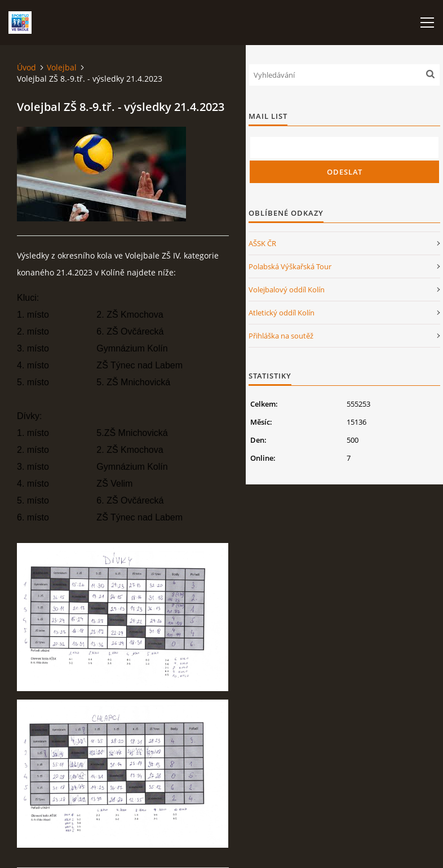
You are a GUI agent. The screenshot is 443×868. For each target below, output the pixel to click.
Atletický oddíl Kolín (282, 313)
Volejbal (62, 67)
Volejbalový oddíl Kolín (287, 290)
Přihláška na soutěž (281, 336)
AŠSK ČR (262, 243)
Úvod (26, 67)
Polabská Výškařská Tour (290, 266)
